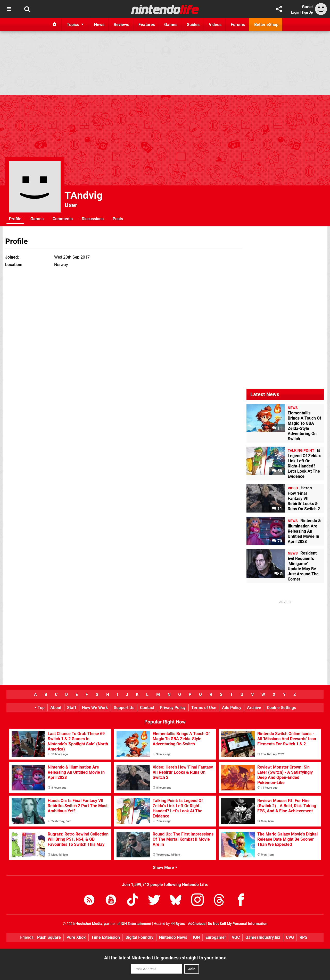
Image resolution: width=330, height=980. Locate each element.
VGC (236, 937)
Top (39, 708)
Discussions (93, 219)
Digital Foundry (139, 937)
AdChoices (196, 924)
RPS (303, 937)
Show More (165, 868)
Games (37, 219)
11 (277, 428)
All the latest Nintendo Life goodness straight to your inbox (165, 958)
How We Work (95, 708)
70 (277, 541)
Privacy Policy (173, 708)
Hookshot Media (89, 924)
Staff (72, 708)
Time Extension (106, 937)
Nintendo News (173, 937)
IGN (196, 937)
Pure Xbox (76, 937)
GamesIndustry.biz (263, 937)
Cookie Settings (281, 708)
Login (295, 12)
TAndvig (84, 195)
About (56, 708)
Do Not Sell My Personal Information (238, 924)
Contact (147, 708)
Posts (118, 219)
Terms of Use (204, 708)
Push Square (49, 937)
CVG (290, 937)
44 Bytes (178, 924)
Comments (63, 219)
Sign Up (307, 12)
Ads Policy (232, 708)
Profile (15, 219)
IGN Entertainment (136, 924)
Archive (254, 708)
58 (277, 471)
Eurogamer (216, 937)
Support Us (124, 708)
